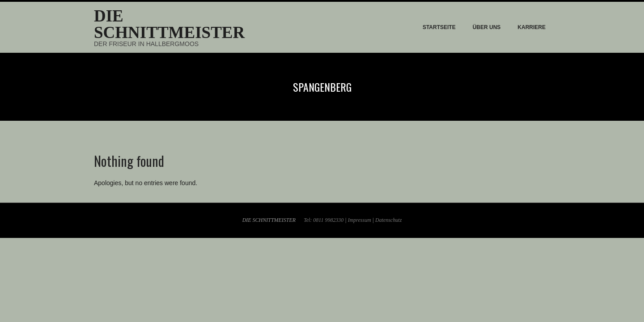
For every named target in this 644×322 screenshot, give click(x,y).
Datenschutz (388, 220)
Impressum (360, 220)
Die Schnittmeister (169, 24)
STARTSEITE (439, 27)
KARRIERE (532, 27)
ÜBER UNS (487, 27)
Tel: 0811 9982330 (324, 220)
